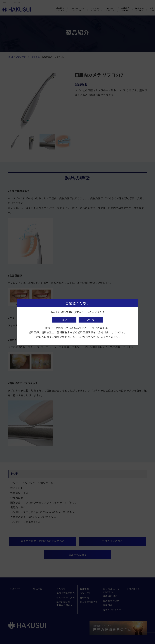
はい (64, 320)
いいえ (90, 320)
